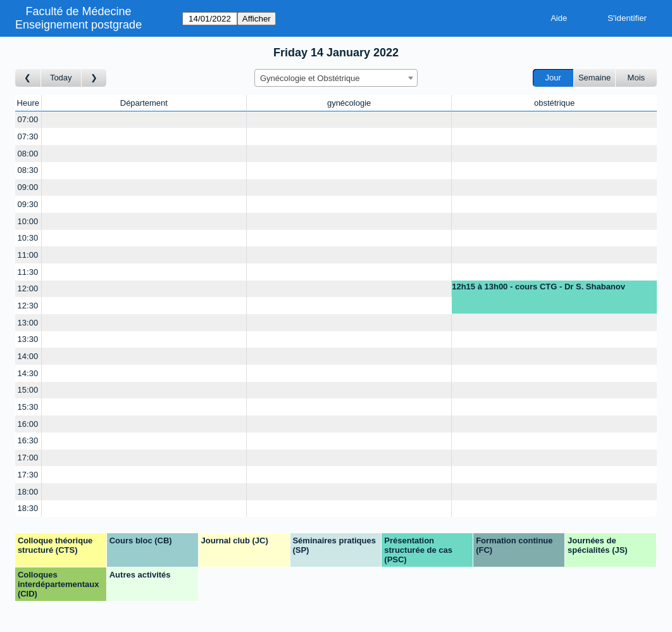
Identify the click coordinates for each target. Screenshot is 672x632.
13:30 (28, 339)
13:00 (28, 323)
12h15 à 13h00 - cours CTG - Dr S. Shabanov (538, 287)
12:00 (28, 288)
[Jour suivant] (94, 78)
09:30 (28, 204)
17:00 (28, 458)
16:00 (28, 424)
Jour (553, 78)
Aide (559, 18)
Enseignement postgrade (78, 25)
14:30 (28, 373)
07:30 (28, 136)
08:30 (28, 170)
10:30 (28, 238)
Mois (636, 78)
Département (144, 103)
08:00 (28, 154)
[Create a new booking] (144, 120)
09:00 (28, 187)
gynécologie (349, 103)
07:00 (28, 119)
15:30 (28, 407)
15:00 (28, 390)
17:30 (28, 475)
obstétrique (554, 103)
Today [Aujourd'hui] (61, 78)
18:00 (28, 492)
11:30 (28, 272)
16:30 (28, 440)
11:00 (28, 255)
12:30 (28, 306)
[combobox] (336, 78)
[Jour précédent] (28, 78)
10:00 (28, 221)
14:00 (28, 356)
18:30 (28, 508)
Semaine (594, 78)
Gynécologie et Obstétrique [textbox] (310, 78)
